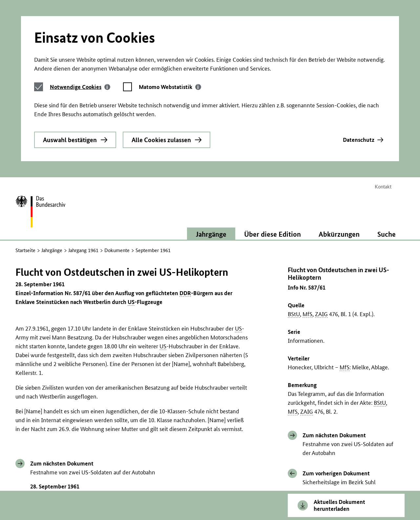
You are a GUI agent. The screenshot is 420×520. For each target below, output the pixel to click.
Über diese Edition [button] (273, 156)
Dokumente (117, 172)
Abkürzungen (339, 156)
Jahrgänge (52, 172)
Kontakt (383, 108)
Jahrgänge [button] (211, 156)
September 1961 (153, 172)
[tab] (80, 27)
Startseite (25, 172)
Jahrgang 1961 (83, 172)
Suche (387, 156)
